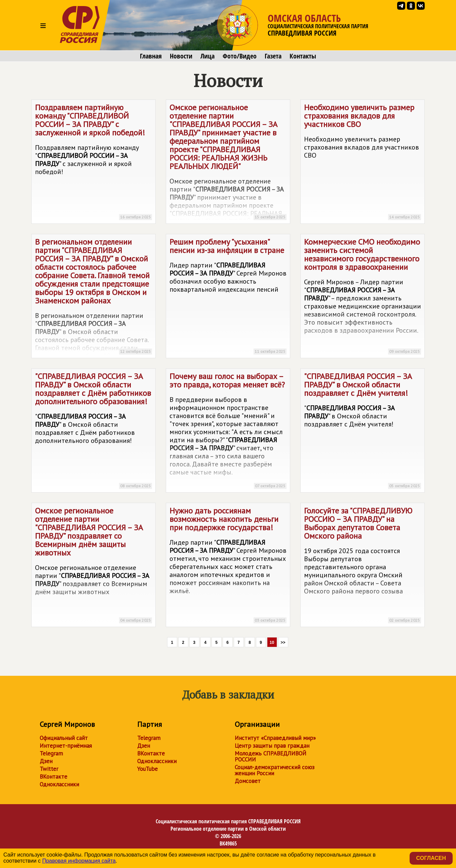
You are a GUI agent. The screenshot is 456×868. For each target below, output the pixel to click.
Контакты (303, 56)
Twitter (49, 769)
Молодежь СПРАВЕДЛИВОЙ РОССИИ (271, 756)
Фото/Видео (240, 56)
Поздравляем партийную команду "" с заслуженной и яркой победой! (93, 163)
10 (272, 643)
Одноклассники (59, 784)
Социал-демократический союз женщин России (275, 770)
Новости (181, 56)
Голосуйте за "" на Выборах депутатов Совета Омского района (363, 566)
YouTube (147, 769)
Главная (151, 56)
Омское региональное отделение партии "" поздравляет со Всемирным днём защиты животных (93, 566)
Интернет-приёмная (66, 746)
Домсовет (248, 781)
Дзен (46, 761)
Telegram (51, 753)
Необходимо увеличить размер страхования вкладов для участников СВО (363, 163)
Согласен (431, 858)
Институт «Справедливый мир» (275, 738)
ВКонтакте (53, 777)
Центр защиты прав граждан (272, 746)
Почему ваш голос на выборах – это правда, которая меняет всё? (228, 432)
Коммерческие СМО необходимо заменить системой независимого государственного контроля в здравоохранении (363, 297)
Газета (273, 56)
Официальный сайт (64, 738)
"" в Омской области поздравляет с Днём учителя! (363, 432)
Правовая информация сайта (79, 861)
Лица (207, 56)
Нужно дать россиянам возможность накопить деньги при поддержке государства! (228, 566)
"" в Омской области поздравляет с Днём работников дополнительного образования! (93, 432)
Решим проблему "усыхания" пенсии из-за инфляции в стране (228, 297)
